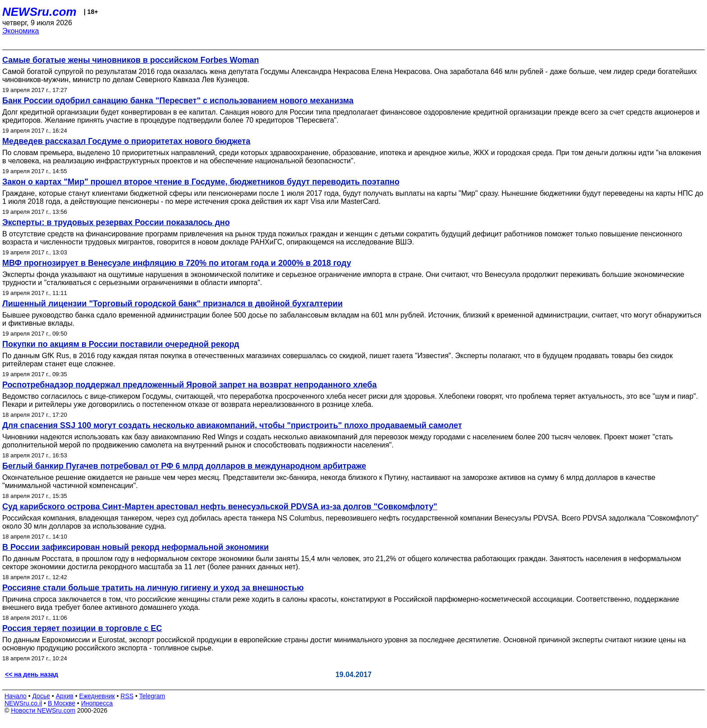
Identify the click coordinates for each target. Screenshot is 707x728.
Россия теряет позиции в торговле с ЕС (82, 628)
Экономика (21, 31)
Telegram (152, 696)
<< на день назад (32, 674)
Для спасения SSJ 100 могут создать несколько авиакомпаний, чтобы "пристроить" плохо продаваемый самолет (232, 425)
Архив (65, 696)
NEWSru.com (39, 12)
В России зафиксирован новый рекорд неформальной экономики (135, 547)
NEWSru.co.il (23, 703)
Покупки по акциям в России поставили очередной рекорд (121, 344)
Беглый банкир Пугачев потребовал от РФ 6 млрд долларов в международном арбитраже (184, 466)
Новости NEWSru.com (43, 710)
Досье (41, 696)
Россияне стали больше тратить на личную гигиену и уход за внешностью (153, 588)
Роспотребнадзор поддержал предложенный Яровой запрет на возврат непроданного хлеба (189, 385)
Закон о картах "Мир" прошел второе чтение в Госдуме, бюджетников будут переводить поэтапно (201, 182)
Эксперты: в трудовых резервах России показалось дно (116, 222)
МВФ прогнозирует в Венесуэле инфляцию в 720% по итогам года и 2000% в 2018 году (177, 263)
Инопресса (97, 703)
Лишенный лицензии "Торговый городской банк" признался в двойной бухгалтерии (172, 304)
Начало (16, 696)
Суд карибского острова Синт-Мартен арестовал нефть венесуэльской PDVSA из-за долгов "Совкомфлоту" (220, 507)
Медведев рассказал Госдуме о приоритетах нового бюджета (126, 141)
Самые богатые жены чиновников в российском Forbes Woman (131, 60)
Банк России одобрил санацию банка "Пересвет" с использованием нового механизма (178, 101)
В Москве (62, 703)
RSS (127, 696)
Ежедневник (97, 696)
